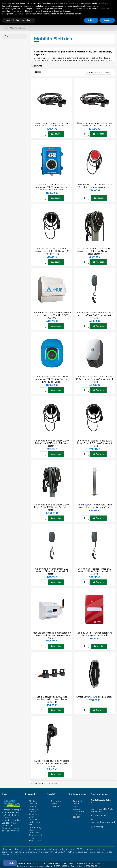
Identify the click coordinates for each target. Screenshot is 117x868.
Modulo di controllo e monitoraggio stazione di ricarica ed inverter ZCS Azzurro (52, 635)
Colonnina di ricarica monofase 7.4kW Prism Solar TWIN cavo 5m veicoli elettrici (94, 251)
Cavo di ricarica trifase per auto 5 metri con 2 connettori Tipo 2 (94, 124)
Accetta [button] (107, 20)
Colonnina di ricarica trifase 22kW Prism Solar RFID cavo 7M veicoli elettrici (94, 443)
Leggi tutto (37, 66)
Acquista (56, 134)
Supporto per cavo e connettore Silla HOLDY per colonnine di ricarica (52, 763)
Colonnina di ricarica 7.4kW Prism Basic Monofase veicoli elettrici (94, 186)
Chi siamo (33, 801)
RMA (31, 838)
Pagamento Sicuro (35, 816)
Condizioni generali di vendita (34, 809)
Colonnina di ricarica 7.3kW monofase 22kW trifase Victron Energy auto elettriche (52, 187)
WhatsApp (99, 827)
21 (108, 73)
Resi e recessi (35, 835)
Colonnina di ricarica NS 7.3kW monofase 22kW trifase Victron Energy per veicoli (52, 379)
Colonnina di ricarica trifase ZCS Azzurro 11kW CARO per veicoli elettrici (52, 571)
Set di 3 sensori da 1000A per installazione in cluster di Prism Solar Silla (52, 699)
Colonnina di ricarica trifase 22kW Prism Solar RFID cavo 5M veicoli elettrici (52, 443)
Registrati (77, 801)
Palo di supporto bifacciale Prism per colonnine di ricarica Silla (94, 506)
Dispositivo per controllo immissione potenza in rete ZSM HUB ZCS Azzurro (52, 315)
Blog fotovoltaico (34, 831)
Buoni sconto (35, 841)
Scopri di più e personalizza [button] (19, 20)
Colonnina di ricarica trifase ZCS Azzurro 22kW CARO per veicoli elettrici (94, 571)
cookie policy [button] (92, 6)
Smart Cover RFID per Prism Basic (94, 697)
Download (56, 806)
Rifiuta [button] (91, 20)
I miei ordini (78, 812)
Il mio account (77, 808)
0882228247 (100, 816)
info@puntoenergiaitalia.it (103, 822)
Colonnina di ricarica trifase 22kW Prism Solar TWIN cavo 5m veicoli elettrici (52, 507)
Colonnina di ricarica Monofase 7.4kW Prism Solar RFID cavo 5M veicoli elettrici (52, 251)
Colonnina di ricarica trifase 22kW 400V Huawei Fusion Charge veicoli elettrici (94, 379)
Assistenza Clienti (56, 803)
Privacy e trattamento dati (35, 822)
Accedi (76, 804)
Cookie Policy (35, 827)
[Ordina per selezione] (94, 73)
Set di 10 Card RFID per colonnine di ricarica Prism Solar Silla (94, 634)
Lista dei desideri (77, 816)
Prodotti (33, 804)
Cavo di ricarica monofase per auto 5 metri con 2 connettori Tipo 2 (52, 124)
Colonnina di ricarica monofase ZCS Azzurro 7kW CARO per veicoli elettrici (94, 315)
